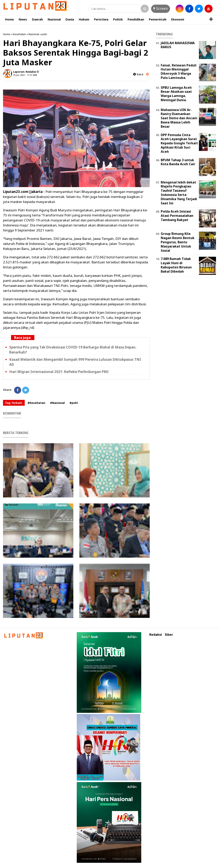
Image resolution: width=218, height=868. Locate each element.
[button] (211, 17)
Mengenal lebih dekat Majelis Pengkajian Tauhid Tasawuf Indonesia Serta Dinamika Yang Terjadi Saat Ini (179, 193)
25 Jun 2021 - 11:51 (23, 75)
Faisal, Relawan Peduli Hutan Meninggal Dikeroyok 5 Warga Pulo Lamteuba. (179, 71)
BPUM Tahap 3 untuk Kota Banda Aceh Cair (178, 162)
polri (44, 34)
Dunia (70, 19)
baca (138, 74)
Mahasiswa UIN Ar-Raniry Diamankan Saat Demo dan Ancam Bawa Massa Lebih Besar (179, 118)
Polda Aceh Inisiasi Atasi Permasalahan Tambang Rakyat (177, 216)
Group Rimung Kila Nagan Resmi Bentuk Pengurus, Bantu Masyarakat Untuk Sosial (178, 242)
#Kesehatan (36, 403)
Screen (161, 8)
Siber (169, 635)
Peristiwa (101, 19)
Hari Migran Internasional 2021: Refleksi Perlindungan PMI (59, 372)
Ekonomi (178, 19)
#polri (74, 403)
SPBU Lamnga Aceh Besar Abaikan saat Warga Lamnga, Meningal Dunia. (176, 94)
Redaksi (156, 635)
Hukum (84, 19)
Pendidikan (136, 19)
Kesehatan (19, 34)
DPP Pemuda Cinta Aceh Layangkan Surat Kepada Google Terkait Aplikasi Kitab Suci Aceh (179, 143)
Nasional (54, 19)
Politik (118, 19)
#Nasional (57, 403)
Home (9, 19)
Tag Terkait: (14, 403)
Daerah (37, 19)
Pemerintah (158, 19)
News (23, 19)
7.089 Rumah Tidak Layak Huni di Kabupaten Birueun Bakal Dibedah (176, 265)
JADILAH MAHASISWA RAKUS (178, 45)
